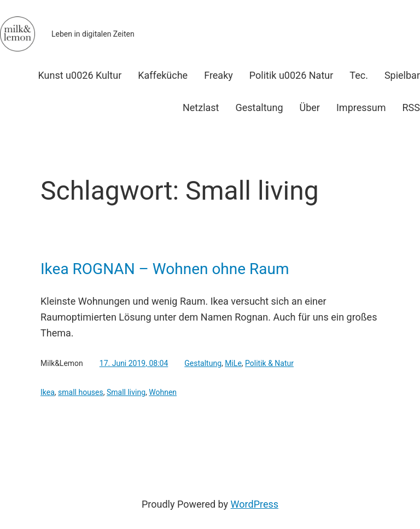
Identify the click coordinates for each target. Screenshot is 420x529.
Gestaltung (203, 363)
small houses (81, 392)
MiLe (233, 363)
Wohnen (163, 392)
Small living (126, 392)
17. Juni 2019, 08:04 (134, 363)
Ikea (48, 392)
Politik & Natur (269, 363)
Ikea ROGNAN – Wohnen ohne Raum (165, 269)
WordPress (255, 504)
